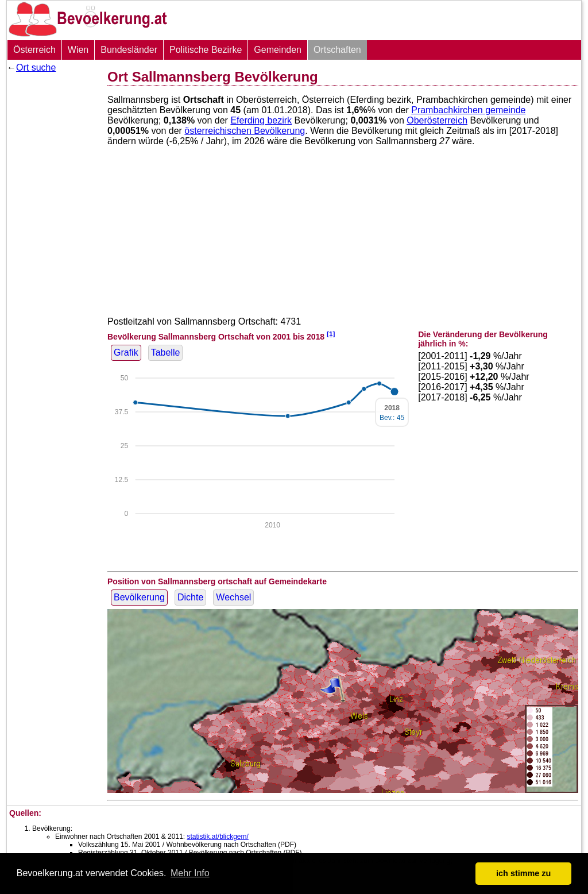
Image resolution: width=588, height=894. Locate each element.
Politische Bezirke (206, 50)
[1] (331, 334)
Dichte (190, 597)
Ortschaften (337, 50)
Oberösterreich (437, 120)
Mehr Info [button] (190, 873)
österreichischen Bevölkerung (245, 131)
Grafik (126, 352)
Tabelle (166, 352)
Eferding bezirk (261, 120)
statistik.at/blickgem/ (217, 837)
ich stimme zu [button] (523, 873)
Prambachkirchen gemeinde (468, 110)
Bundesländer (129, 50)
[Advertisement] (53, 250)
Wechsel (233, 597)
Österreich (34, 50)
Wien (78, 50)
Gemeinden (278, 50)
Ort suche (36, 68)
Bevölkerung (139, 597)
